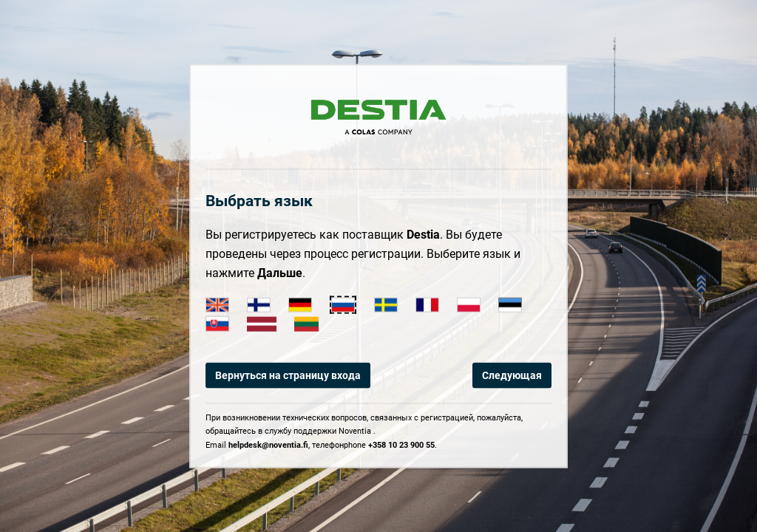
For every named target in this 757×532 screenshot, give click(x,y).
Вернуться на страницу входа (288, 375)
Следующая (512, 375)
